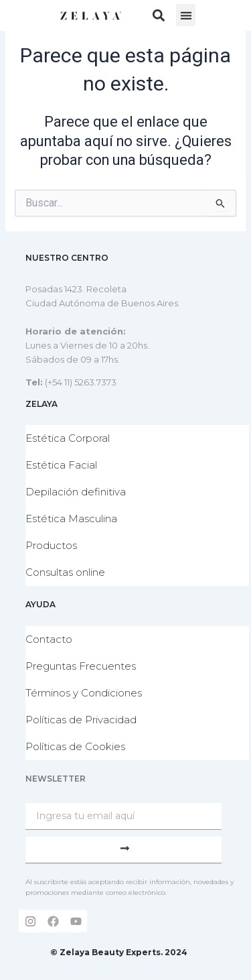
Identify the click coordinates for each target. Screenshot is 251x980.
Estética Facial (61, 465)
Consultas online (65, 572)
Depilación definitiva (76, 492)
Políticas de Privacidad (81, 720)
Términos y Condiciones (84, 693)
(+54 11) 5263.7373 (81, 382)
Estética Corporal (68, 438)
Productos (51, 545)
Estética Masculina (71, 518)
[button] (158, 15)
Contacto (49, 639)
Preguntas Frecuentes (81, 666)
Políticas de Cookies (75, 746)
